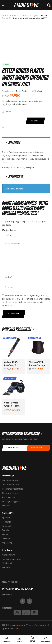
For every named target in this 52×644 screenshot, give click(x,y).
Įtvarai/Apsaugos (30, 15)
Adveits (17, 628)
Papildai (6, 530)
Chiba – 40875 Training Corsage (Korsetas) (37, 365)
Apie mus (6, 517)
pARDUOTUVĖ (7, 641)
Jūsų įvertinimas (10, 230)
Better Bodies (22, 91)
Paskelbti (14, 314)
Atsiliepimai (7, 543)
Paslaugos (7, 539)
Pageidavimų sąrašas (12, 559)
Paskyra (20, 641)
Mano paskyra (8, 555)
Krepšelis (6, 567)
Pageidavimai (45, 641)
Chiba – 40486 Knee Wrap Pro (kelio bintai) (11, 365)
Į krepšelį (35, 121)
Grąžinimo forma (10, 493)
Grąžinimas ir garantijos (13, 489)
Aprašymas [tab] (14, 143)
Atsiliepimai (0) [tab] (16, 176)
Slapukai (6, 506)
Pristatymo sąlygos (11, 501)
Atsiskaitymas (9, 497)
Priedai (15, 15)
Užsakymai (7, 563)
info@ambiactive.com (18, 589)
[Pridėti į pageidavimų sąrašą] (4, 127)
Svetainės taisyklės (11, 480)
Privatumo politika (10, 485)
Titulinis (6, 15)
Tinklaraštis (7, 526)
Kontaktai (7, 522)
